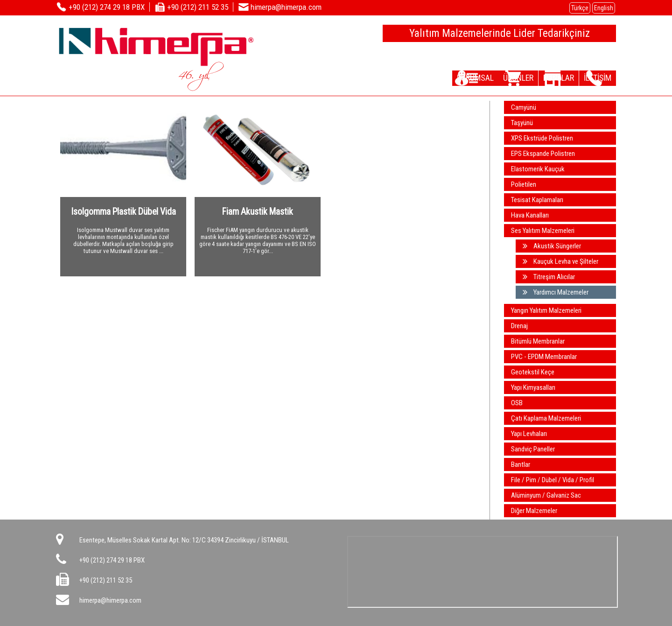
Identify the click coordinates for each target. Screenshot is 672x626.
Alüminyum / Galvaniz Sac (546, 495)
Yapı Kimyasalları (533, 387)
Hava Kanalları (530, 215)
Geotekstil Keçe (533, 372)
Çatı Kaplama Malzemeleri (546, 418)
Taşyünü (522, 123)
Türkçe (580, 8)
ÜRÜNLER (496, 77)
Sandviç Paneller (533, 449)
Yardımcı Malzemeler (556, 292)
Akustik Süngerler (552, 246)
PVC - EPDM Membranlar (544, 357)
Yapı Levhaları (529, 434)
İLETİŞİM (593, 77)
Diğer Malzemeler (534, 511)
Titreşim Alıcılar (549, 277)
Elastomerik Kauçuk (538, 169)
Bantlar (521, 464)
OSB (517, 403)
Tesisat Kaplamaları (537, 200)
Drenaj (519, 326)
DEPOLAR (545, 77)
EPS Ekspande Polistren (543, 154)
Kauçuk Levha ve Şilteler (560, 261)
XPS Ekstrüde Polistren (542, 138)
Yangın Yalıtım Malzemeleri (546, 310)
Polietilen (524, 184)
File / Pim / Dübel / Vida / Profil (553, 480)
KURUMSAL (444, 77)
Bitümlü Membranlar (538, 341)
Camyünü (524, 107)
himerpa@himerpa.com (110, 600)
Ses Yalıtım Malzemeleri (543, 231)
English (604, 8)
